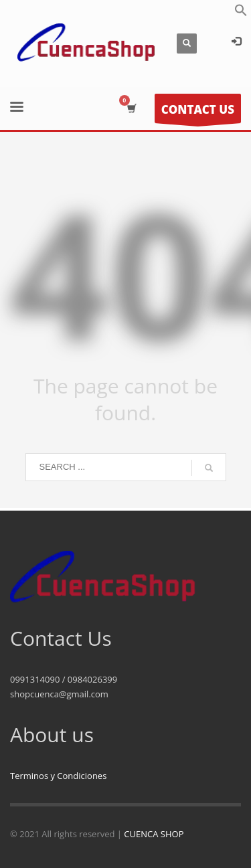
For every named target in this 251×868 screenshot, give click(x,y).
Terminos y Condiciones (58, 776)
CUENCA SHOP (154, 834)
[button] (241, 13)
